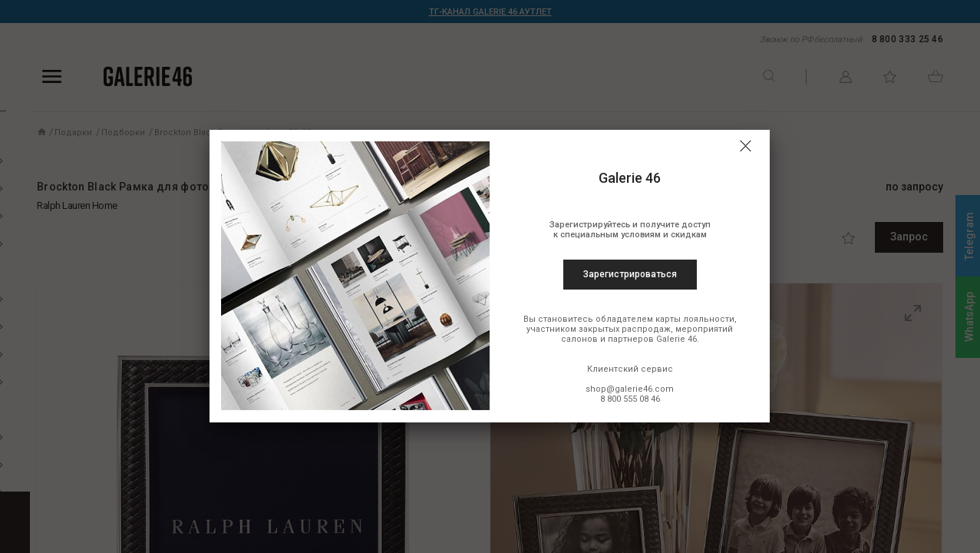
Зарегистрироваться (630, 274)
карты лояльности (695, 319)
